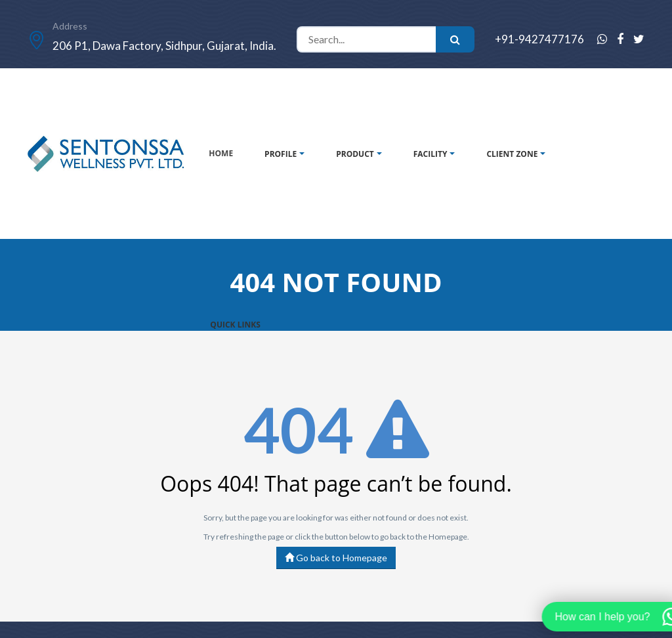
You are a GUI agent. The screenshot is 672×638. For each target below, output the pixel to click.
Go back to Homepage (336, 558)
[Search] (366, 39)
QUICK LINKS (235, 325)
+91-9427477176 (539, 39)
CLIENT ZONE (512, 154)
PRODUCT (355, 154)
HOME (221, 153)
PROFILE (281, 154)
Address (70, 26)
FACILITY (430, 154)
